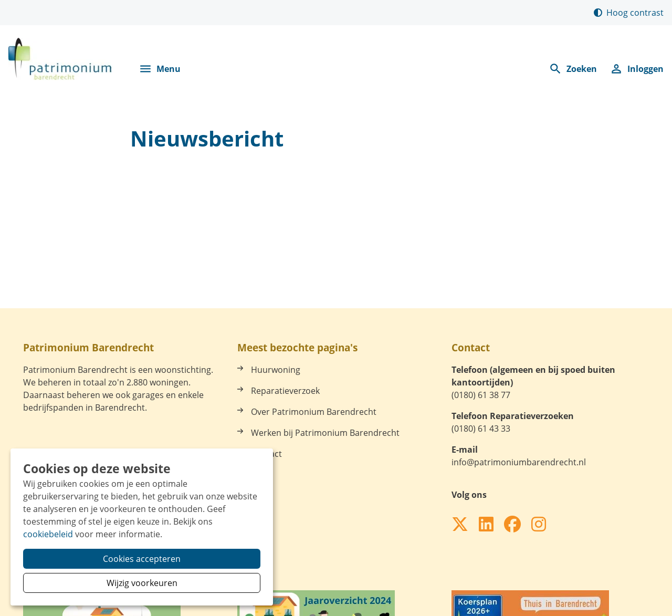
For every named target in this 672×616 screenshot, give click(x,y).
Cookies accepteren (142, 559)
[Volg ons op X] (460, 525)
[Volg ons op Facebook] (512, 525)
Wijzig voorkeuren (142, 583)
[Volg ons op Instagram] (539, 525)
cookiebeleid (48, 534)
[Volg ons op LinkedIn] (486, 525)
